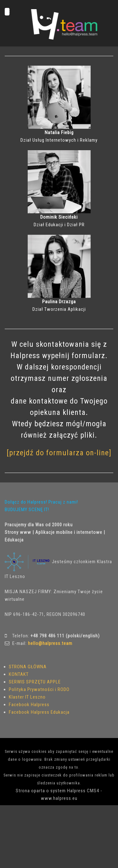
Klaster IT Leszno (27, 697)
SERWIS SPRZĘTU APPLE (35, 682)
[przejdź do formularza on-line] (59, 453)
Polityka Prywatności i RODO (39, 689)
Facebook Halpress (29, 705)
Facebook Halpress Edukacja (39, 712)
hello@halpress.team (50, 643)
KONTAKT (19, 674)
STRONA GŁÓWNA (28, 667)
